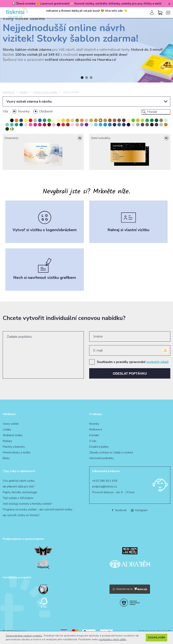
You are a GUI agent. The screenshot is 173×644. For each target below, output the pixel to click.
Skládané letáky (13, 435)
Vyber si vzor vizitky (45, 92)
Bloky (6, 458)
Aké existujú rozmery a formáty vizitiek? (27, 504)
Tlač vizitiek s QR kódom (18, 498)
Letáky (7, 430)
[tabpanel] (86, 47)
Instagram (139, 510)
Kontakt (94, 435)
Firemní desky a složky (17, 452)
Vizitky (24, 92)
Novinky (94, 424)
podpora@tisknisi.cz (105, 487)
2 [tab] (87, 78)
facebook (119, 510)
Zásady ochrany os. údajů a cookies (111, 452)
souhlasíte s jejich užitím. (113, 639)
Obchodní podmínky (101, 458)
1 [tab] (82, 78)
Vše (5, 111)
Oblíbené (46, 111)
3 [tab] (91, 78)
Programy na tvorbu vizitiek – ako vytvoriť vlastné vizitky (38, 509)
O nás (93, 441)
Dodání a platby (99, 447)
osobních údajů (157, 362)
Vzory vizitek (11, 424)
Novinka (24, 111)
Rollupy (7, 441)
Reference (96, 430)
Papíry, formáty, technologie (20, 492)
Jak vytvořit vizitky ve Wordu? (21, 515)
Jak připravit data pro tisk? (19, 487)
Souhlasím (156, 638)
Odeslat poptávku (130, 374)
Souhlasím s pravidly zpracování (133, 362)
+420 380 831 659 (105, 481)
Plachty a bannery (14, 447)
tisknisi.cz (9, 92)
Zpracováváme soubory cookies (24, 636)
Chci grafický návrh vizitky (19, 481)
